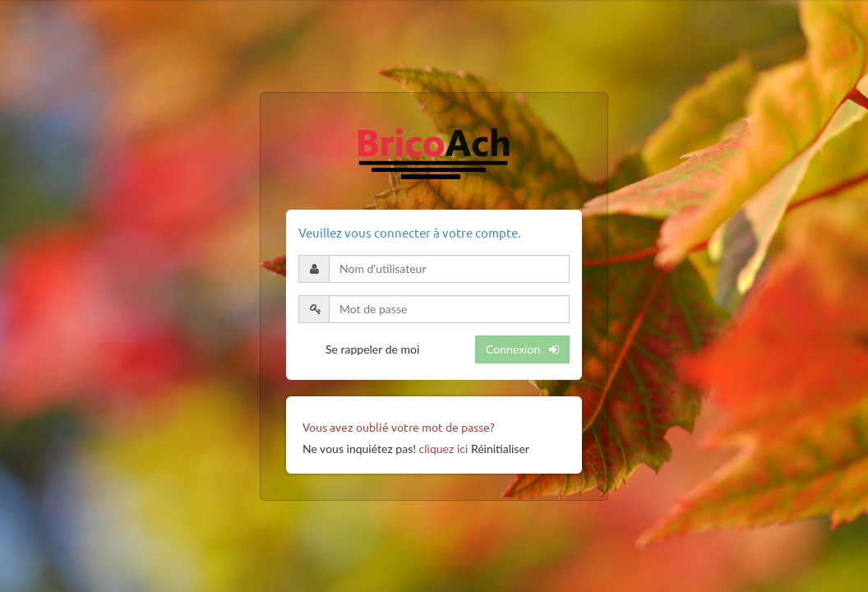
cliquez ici (444, 449)
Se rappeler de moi (372, 349)
